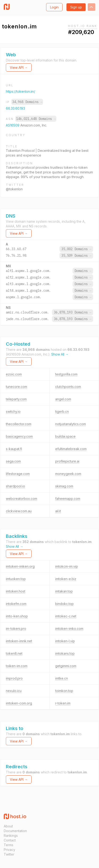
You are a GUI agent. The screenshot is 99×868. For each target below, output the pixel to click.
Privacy (9, 850)
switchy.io (13, 411)
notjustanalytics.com (71, 424)
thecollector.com (19, 424)
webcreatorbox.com (22, 499)
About (8, 826)
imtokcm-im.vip (67, 566)
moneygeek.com (68, 474)
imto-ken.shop (17, 616)
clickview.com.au (19, 511)
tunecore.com (16, 387)
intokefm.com (16, 604)
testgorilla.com (66, 374)
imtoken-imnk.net (19, 641)
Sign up (76, 7)
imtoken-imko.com (69, 629)
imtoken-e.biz (66, 579)
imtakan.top (64, 591)
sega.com (13, 461)
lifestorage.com (18, 474)
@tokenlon (14, 189)
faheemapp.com (68, 499)
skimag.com (64, 486)
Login (54, 7)
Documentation (15, 831)
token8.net (14, 653)
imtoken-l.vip (65, 641)
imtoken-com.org (19, 703)
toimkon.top (64, 691)
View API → (19, 67)
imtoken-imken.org (20, 566)
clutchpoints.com (68, 387)
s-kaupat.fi (14, 449)
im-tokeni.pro (16, 629)
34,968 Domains (27, 102)
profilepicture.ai (67, 461)
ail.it (58, 511)
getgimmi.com (66, 666)
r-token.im (63, 703)
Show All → (60, 354)
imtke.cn (62, 678)
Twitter (9, 854)
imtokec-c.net (66, 616)
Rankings (11, 835)
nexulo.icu (14, 691)
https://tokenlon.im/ (20, 91)
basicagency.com (19, 436)
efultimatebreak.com (71, 449)
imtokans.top (65, 653)
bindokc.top (64, 604)
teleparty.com (16, 399)
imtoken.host (16, 591)
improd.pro (14, 678)
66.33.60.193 (15, 108)
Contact (10, 840)
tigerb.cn (62, 411)
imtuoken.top (16, 579)
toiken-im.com (17, 666)
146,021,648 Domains (36, 119)
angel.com (63, 399)
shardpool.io (15, 486)
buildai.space (65, 436)
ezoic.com (14, 374)
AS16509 (13, 125)
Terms (9, 845)
